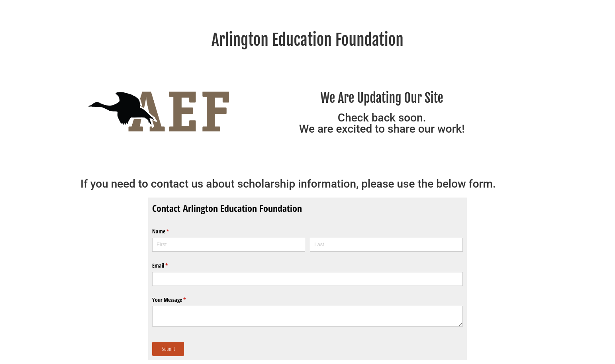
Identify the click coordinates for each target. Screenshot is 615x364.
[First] (229, 245)
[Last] (386, 245)
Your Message (178, 300)
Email (169, 266)
